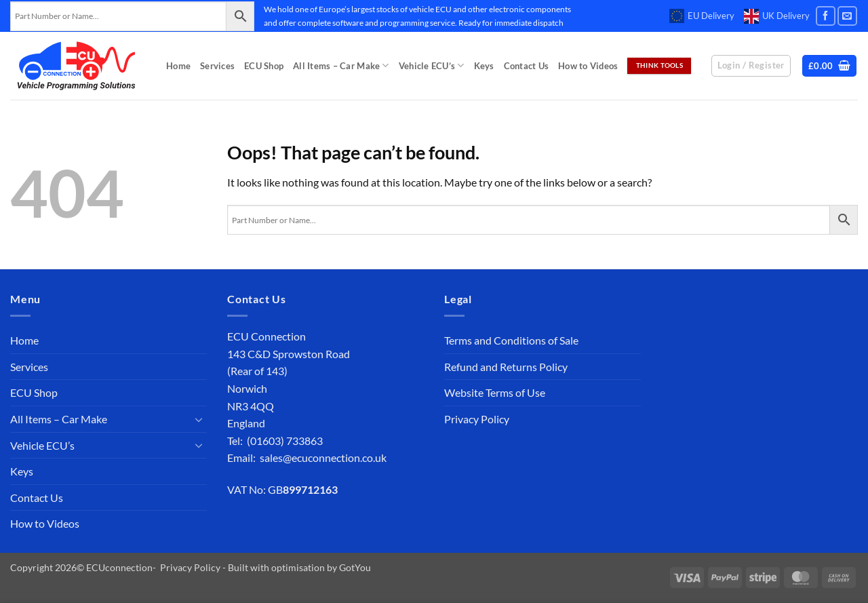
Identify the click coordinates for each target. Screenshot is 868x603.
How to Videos (588, 66)
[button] (830, 66)
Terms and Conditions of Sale (511, 340)
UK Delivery (777, 16)
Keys (484, 66)
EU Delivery (702, 16)
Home (178, 66)
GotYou (355, 567)
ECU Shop (264, 66)
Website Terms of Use (495, 392)
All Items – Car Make (341, 65)
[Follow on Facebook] (826, 16)
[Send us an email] (847, 16)
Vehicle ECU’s (432, 65)
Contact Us (527, 66)
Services (217, 66)
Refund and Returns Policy (506, 367)
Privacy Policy (477, 419)
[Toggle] (199, 419)
